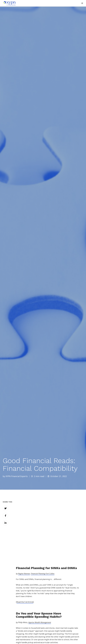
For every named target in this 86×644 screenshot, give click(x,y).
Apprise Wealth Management (40, 592)
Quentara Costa (24, 638)
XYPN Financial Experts (17, 476)
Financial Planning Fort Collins (43, 543)
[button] (82, 3)
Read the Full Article (25, 572)
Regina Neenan (24, 543)
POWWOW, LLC (38, 638)
